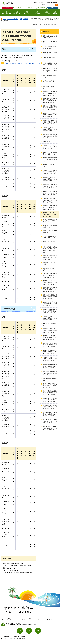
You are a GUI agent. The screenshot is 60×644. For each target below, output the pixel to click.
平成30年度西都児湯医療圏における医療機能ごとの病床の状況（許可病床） (50, 407)
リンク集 (49, 619)
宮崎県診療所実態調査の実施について (50, 221)
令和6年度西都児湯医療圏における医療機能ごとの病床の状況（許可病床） (50, 186)
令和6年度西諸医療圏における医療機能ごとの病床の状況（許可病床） (50, 215)
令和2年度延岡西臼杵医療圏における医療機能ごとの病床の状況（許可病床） (50, 338)
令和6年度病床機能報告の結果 (50, 166)
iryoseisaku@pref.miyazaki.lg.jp (23, 573)
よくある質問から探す (41, 8)
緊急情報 (8, 8)
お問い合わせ (21, 631)
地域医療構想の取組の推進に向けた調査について (50, 237)
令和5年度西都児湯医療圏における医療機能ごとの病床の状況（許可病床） (50, 122)
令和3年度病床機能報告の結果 (50, 269)
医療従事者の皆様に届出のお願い (50, 264)
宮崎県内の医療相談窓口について (50, 58)
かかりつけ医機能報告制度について (50, 76)
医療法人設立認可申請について (50, 242)
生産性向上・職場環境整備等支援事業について (50, 226)
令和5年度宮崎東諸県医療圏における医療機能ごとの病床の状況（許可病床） (50, 101)
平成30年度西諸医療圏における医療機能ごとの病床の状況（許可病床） (50, 386)
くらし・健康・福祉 (13, 19)
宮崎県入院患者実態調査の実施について (50, 232)
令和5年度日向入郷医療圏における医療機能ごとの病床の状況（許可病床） (50, 129)
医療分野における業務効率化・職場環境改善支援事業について (50, 70)
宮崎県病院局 (46, 142)
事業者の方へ (53, 8)
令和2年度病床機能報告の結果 (50, 324)
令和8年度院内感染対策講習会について (50, 37)
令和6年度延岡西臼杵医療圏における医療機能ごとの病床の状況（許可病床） (50, 172)
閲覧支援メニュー (40, 2)
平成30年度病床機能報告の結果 (50, 379)
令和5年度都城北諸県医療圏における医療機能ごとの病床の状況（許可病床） (50, 108)
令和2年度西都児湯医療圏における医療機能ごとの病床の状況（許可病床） (50, 352)
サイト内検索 (38, 5)
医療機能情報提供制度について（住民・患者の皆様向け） (50, 159)
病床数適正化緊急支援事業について (50, 53)
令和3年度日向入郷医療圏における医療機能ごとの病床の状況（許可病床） (50, 283)
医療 (21, 19)
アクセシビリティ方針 (25, 619)
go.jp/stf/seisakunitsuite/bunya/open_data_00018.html (23, 63)
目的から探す (19, 8)
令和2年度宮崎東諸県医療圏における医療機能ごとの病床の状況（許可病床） (50, 345)
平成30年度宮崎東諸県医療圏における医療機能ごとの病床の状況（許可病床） (50, 414)
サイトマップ (39, 619)
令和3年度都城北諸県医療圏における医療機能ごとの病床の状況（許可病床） (50, 311)
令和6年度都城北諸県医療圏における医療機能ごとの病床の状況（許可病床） (50, 207)
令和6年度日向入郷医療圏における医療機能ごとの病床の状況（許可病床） (50, 179)
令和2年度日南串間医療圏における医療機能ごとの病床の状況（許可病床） (50, 359)
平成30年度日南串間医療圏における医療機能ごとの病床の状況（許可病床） (50, 421)
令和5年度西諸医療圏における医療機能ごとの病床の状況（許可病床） (50, 136)
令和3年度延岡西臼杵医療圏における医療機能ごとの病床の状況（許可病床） (50, 275)
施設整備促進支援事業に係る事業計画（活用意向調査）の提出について (50, 258)
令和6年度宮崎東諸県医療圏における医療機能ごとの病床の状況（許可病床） (50, 193)
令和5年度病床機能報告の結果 (50, 87)
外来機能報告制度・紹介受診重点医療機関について (50, 64)
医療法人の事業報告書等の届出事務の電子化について (50, 48)
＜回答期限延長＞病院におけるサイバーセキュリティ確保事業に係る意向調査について (50, 250)
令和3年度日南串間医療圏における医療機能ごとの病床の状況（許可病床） (50, 318)
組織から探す (30, 8)
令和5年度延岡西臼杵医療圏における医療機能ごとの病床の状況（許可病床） (50, 93)
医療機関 (26, 19)
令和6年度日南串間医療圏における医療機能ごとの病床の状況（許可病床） (50, 200)
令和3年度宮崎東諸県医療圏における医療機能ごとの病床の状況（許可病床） (50, 290)
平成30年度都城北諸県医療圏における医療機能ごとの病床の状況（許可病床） (50, 393)
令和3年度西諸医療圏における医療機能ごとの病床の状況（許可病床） (50, 304)
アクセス (30, 631)
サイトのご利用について (9, 619)
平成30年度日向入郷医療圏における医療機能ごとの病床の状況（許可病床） (50, 428)
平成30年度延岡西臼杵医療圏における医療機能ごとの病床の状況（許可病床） (50, 400)
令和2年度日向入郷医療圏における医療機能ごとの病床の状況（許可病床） (50, 331)
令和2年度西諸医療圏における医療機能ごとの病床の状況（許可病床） (50, 373)
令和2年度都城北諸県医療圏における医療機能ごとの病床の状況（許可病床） (50, 366)
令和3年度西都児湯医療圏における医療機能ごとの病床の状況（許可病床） (50, 297)
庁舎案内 (39, 631)
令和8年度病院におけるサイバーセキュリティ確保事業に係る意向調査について (50, 147)
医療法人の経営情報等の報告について (50, 42)
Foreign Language (53, 2)
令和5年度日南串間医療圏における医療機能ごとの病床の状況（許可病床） (50, 115)
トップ (4, 19)
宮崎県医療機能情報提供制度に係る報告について (50, 153)
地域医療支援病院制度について (50, 82)
